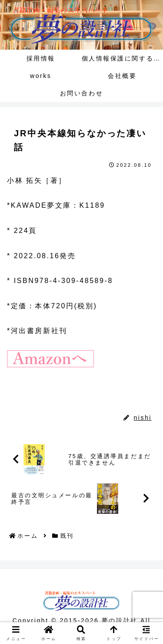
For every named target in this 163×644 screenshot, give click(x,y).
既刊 (20, 398)
